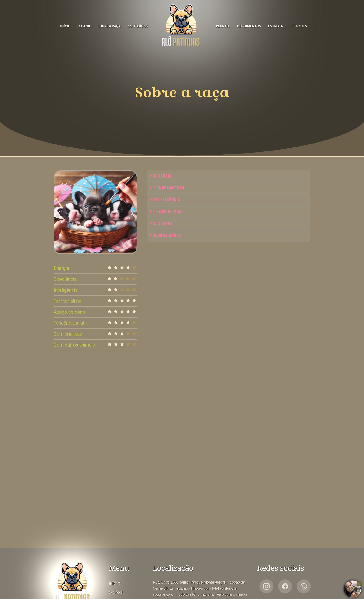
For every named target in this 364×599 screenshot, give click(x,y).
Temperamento (169, 188)
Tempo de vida (168, 212)
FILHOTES (299, 26)
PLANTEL (223, 26)
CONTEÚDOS (138, 26)
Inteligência (167, 200)
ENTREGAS (276, 26)
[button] (59, 213)
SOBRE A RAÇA (109, 26)
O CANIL (84, 26)
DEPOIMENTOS (249, 26)
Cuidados (163, 224)
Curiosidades (168, 236)
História (163, 176)
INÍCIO (65, 26)
